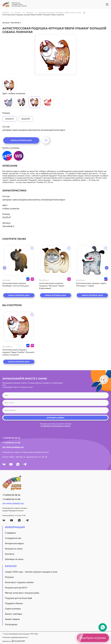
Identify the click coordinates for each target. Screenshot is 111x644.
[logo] (55, 483)
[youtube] (11, 464)
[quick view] (19, 260)
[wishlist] (32, 248)
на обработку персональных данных (55, 426)
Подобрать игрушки (93, 638)
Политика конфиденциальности (15, 637)
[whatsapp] (18, 464)
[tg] (25, 464)
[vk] (4, 464)
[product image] (56, 55)
